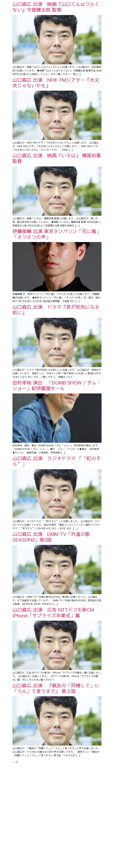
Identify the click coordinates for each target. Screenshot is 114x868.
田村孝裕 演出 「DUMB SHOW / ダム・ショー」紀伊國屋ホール (57, 436)
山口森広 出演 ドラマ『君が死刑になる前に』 (56, 350)
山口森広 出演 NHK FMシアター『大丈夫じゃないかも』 (56, 93)
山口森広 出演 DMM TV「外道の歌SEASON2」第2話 (51, 608)
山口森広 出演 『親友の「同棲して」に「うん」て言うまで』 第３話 (56, 779)
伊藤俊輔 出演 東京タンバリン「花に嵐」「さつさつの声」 (57, 264)
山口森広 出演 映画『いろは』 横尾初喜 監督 (57, 179)
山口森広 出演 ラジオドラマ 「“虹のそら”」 (57, 522)
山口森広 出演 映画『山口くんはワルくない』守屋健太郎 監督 (56, 7)
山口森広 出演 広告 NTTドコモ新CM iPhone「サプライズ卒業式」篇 (56, 693)
